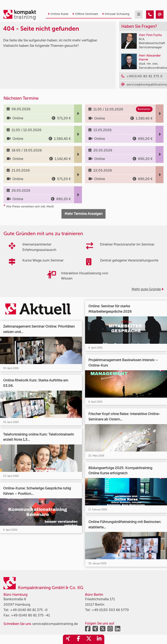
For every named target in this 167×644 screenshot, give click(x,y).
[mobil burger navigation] (139, 15)
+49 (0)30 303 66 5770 (110, 610)
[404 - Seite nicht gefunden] (150, 15)
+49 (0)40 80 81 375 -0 (29, 610)
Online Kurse (58, 14)
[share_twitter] (89, 639)
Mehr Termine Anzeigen (83, 214)
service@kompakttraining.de (55, 624)
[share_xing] (68, 639)
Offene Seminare (85, 14)
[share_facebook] (78, 639)
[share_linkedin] (99, 639)
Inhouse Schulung (116, 14)
